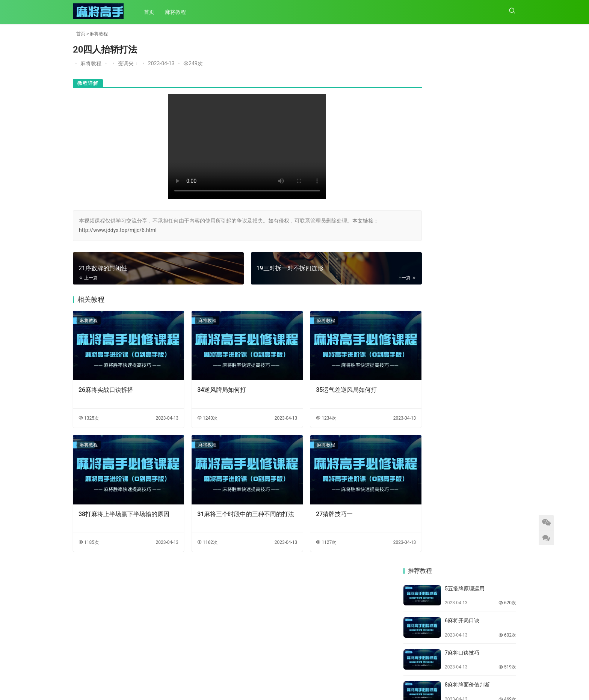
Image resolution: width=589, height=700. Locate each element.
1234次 (304, 411)
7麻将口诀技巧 (462, 129)
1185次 (89, 528)
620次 (507, 80)
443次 (507, 369)
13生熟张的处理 (464, 322)
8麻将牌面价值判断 (467, 162)
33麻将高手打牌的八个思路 (489, 592)
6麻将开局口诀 (462, 98)
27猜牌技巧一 (312, 500)
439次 (507, 208)
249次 (193, 63)
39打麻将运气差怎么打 (489, 436)
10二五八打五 (461, 226)
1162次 (196, 528)
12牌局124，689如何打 (472, 291)
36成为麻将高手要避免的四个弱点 (430, 541)
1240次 (196, 411)
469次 (507, 176)
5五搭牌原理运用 (465, 65)
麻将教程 (178, 12)
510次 (507, 337)
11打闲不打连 (461, 258)
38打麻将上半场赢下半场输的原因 (121, 504)
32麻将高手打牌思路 (427, 639)
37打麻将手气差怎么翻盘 (489, 490)
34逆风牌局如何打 (211, 383)
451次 (507, 241)
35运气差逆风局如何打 (324, 383)
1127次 (304, 528)
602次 (507, 112)
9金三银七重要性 (465, 194)
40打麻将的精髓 (422, 436)
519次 (507, 144)
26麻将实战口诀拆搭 (106, 383)
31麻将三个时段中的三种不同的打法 (229, 504)
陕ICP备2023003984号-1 (310, 688)
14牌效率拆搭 (461, 355)
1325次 (89, 411)
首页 (151, 12)
